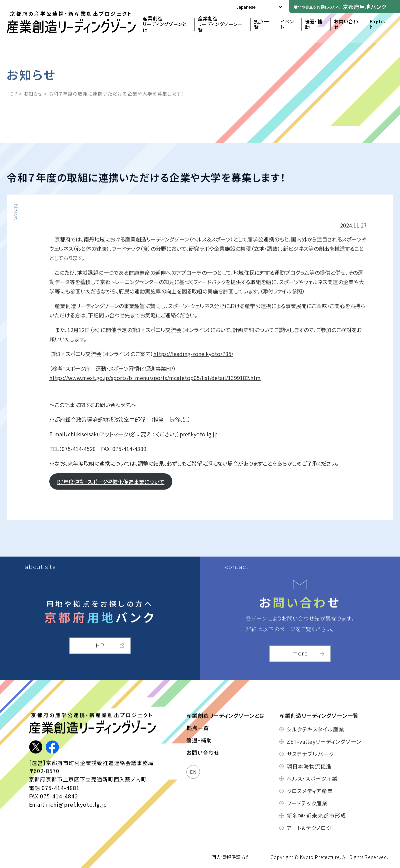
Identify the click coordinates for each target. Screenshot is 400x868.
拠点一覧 (261, 24)
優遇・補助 (314, 24)
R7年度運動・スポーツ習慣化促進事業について (111, 482)
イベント (287, 24)
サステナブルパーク (310, 754)
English (377, 24)
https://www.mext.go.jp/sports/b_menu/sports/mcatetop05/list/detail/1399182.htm (155, 378)
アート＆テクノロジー (312, 828)
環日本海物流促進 (309, 766)
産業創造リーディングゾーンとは (164, 24)
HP (100, 646)
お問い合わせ (346, 24)
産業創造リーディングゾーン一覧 (220, 24)
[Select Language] (259, 7)
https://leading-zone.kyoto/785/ (193, 354)
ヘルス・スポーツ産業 (312, 778)
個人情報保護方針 (231, 857)
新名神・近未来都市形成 (316, 815)
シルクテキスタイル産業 (316, 729)
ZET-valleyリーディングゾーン (317, 741)
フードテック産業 (307, 803)
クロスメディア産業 (310, 791)
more (300, 654)
